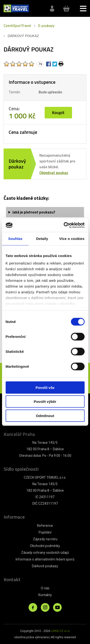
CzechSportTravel (17, 26)
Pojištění (45, 532)
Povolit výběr (45, 402)
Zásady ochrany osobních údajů (45, 553)
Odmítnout (45, 415)
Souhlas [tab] (15, 238)
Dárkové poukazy (45, 566)
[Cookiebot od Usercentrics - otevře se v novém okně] (64, 225)
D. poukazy (46, 26)
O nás (45, 588)
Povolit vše (45, 387)
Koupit (58, 113)
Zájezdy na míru (45, 539)
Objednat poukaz (54, 173)
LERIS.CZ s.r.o (60, 631)
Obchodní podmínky (45, 546)
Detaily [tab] (42, 238)
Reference (45, 526)
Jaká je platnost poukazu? (34, 212)
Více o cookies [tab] (72, 238)
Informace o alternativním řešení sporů (45, 559)
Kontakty (45, 595)
